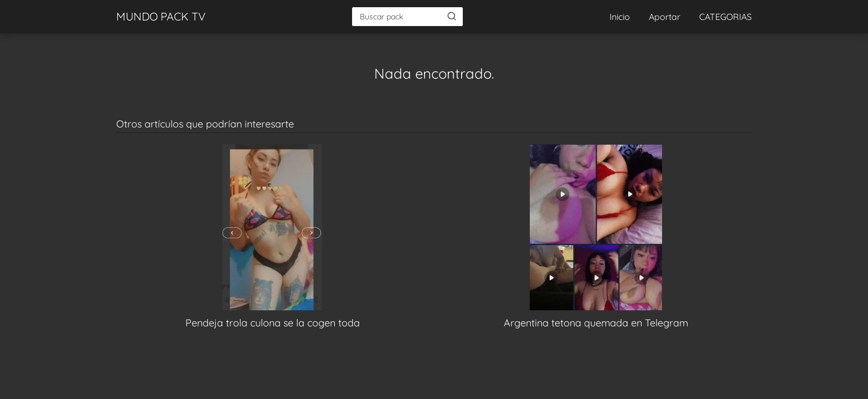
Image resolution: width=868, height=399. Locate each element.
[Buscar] (452, 16)
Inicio (620, 17)
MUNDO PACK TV (161, 16)
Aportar (665, 17)
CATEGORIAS (725, 17)
